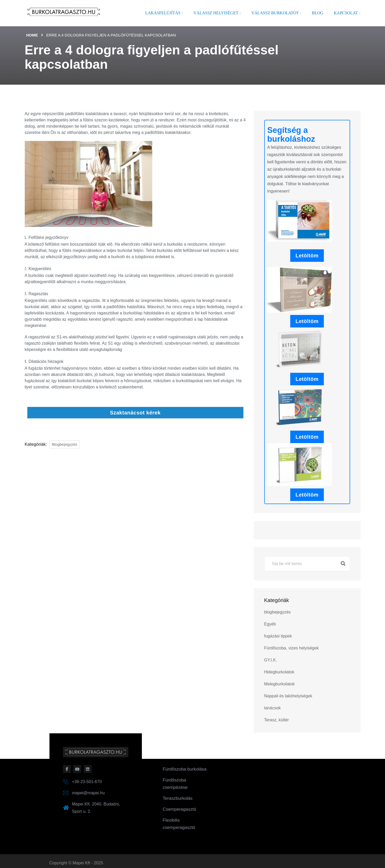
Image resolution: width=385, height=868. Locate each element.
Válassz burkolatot (275, 13)
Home (32, 35)
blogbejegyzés (65, 444)
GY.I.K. (271, 660)
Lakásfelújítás (163, 13)
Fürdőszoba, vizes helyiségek (292, 648)
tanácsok (273, 708)
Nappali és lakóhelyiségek (288, 696)
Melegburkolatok (279, 684)
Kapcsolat (346, 13)
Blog (318, 13)
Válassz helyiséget (216, 13)
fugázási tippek (278, 636)
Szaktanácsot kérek (135, 413)
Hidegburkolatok (279, 672)
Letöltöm (307, 256)
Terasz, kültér (277, 720)
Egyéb (270, 624)
